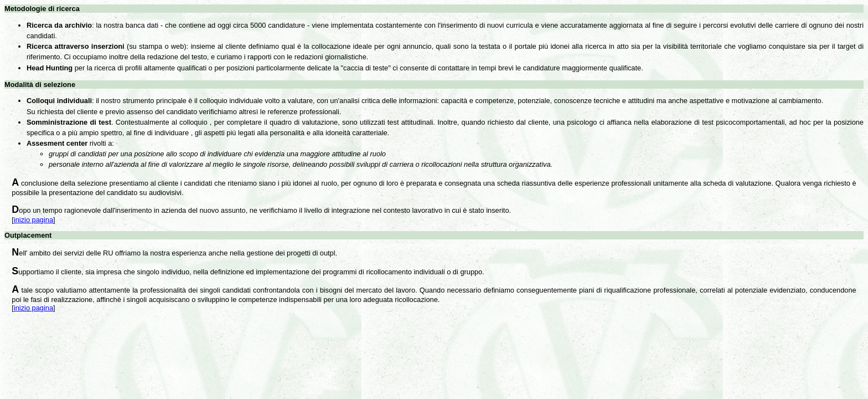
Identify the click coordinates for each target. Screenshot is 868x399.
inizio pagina (33, 220)
